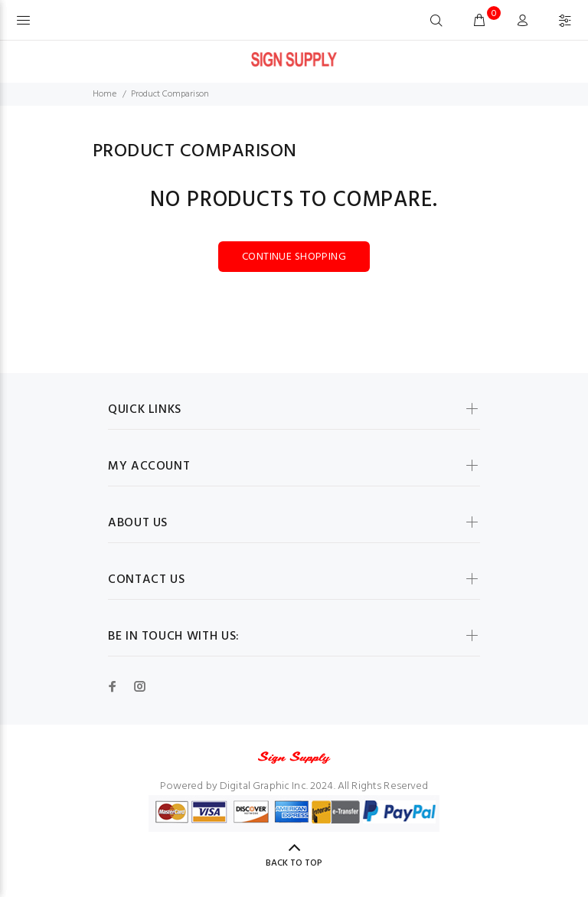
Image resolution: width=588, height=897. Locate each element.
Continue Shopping (294, 257)
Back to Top (294, 863)
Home (105, 94)
